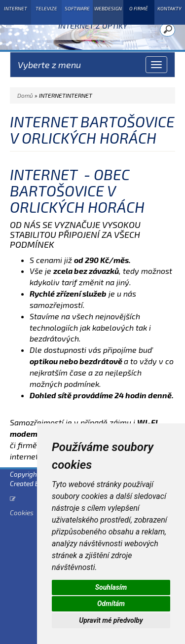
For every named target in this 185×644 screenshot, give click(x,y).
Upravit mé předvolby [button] (111, 620)
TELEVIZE (46, 8)
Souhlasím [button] (111, 587)
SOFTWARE (77, 8)
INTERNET (16, 8)
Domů (25, 95)
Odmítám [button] (111, 604)
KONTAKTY (169, 8)
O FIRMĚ (139, 8)
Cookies (22, 512)
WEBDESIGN (108, 8)
